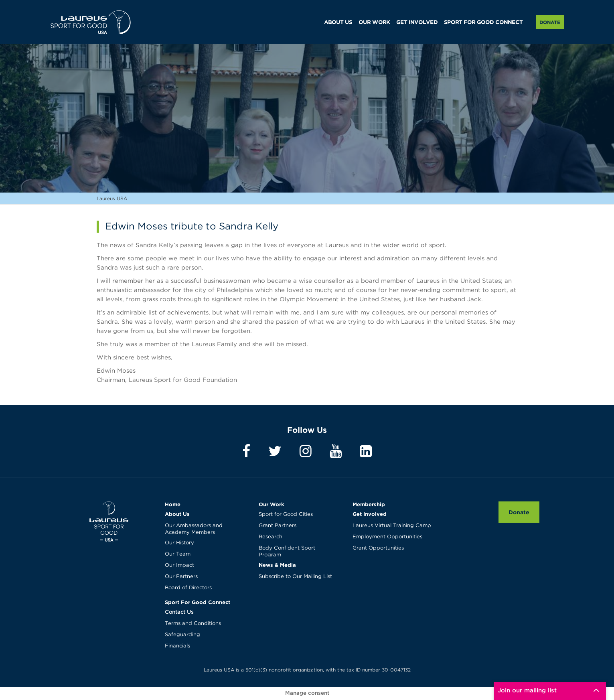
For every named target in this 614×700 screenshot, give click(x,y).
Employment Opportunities (387, 537)
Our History (179, 543)
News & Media (277, 565)
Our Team (178, 554)
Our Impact (179, 565)
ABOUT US (338, 23)
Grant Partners (278, 526)
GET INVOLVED (417, 23)
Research (271, 537)
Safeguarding (182, 635)
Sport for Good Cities (286, 514)
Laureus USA (91, 22)
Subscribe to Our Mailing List (295, 577)
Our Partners (181, 577)
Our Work (272, 504)
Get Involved (370, 514)
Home (173, 504)
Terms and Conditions (193, 624)
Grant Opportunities (378, 548)
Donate (550, 22)
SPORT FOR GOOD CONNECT (483, 23)
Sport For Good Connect (198, 602)
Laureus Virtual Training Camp (392, 526)
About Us (177, 514)
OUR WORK (374, 23)
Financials (177, 646)
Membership (369, 504)
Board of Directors (188, 588)
